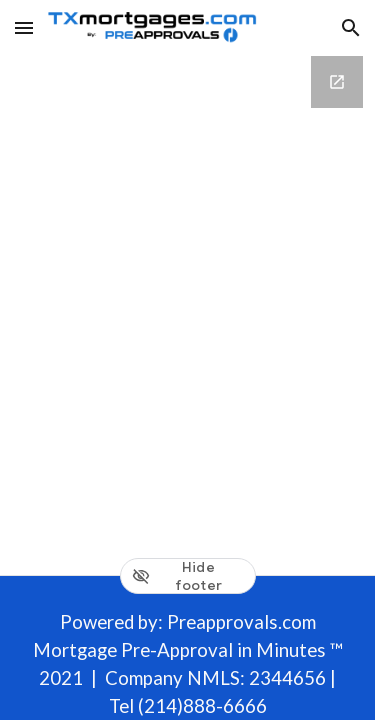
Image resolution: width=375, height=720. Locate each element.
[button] (24, 27)
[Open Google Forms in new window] (337, 82)
